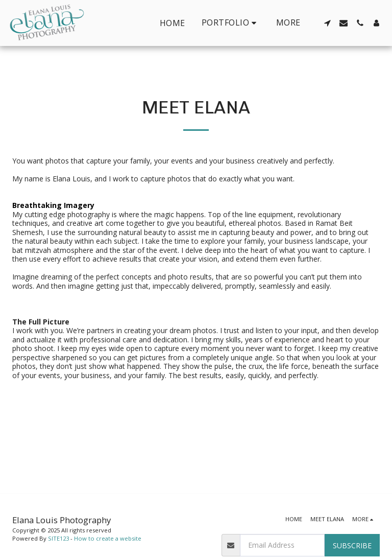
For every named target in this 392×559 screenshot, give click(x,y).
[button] (231, 23)
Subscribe (352, 545)
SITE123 (58, 538)
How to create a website (108, 538)
